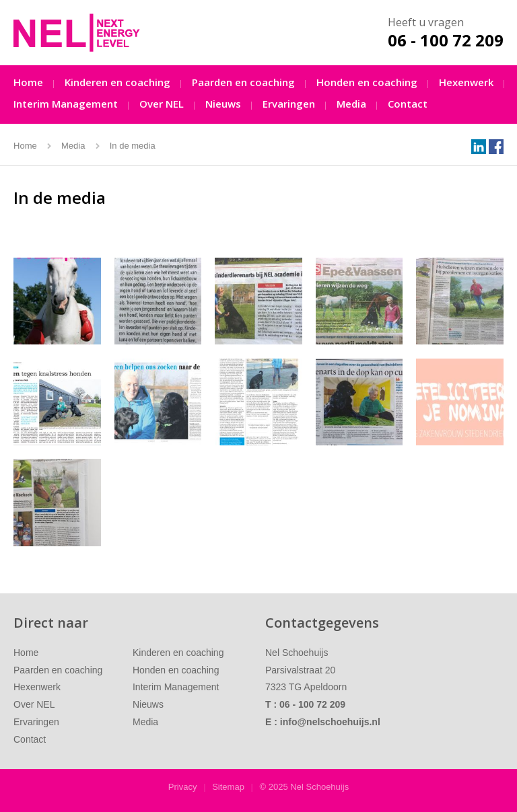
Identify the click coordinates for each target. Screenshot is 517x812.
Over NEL (162, 104)
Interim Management (66, 104)
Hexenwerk (466, 82)
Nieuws (223, 104)
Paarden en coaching (243, 82)
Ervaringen (289, 104)
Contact (408, 104)
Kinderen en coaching (117, 82)
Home (28, 82)
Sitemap (228, 787)
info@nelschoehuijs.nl (330, 722)
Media (351, 104)
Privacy (183, 787)
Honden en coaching (367, 82)
